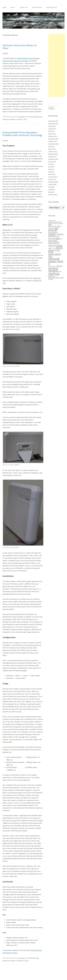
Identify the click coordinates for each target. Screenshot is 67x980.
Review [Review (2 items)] (51, 252)
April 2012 (51, 146)
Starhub (26, 230)
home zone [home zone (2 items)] (52, 243)
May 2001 (51, 192)
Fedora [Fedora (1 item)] (58, 236)
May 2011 (51, 169)
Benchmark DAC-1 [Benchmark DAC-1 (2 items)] (55, 226)
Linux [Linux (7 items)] (59, 245)
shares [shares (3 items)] (59, 266)
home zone (6, 119)
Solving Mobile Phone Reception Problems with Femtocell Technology (22, 134)
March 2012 (52, 149)
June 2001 (51, 189)
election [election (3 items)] (60, 234)
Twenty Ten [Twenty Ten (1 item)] (51, 276)
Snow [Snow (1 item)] (60, 271)
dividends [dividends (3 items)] (53, 230)
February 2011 (53, 177)
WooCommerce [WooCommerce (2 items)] (54, 278)
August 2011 (52, 162)
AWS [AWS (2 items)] (50, 225)
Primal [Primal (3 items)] (57, 250)
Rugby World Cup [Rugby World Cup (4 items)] (54, 255)
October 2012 (53, 141)
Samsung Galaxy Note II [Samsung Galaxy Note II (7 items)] (56, 261)
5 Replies (5, 53)
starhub (13, 119)
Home (4, 7)
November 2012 (53, 139)
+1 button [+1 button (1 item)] (51, 220)
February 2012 (53, 151)
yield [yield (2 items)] (62, 278)
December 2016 (53, 124)
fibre (41, 117)
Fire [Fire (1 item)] (62, 239)
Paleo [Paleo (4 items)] (51, 250)
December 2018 (53, 121)
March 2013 (52, 134)
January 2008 (52, 184)
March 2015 (52, 126)
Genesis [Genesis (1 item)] (50, 240)
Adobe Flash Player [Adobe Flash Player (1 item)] (54, 222)
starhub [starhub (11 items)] (54, 274)
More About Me (52, 7)
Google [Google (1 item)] (55, 240)
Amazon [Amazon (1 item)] (51, 223)
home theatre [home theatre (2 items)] (53, 242)
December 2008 (53, 182)
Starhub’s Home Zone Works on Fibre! (20, 47)
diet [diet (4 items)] (57, 228)
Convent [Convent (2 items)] (51, 228)
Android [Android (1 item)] (55, 223)
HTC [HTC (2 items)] (58, 243)
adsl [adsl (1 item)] (60, 222)
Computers (22, 117)
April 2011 (51, 172)
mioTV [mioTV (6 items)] (59, 248)
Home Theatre (37, 7)
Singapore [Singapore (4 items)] (53, 268)
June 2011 (51, 167)
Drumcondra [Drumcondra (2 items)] (53, 232)
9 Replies (5, 140)
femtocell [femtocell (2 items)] (52, 238)
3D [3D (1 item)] (55, 220)
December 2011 (53, 154)
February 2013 (53, 136)
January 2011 (52, 179)
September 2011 (53, 159)
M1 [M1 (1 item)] (54, 248)
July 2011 (51, 164)
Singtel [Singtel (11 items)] (53, 271)
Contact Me (24, 7)
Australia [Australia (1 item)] (61, 223)
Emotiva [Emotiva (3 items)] (52, 236)
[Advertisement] (57, 66)
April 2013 (51, 131)
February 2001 (53, 194)
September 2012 (53, 144)
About (13, 7)
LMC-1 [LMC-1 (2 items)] (51, 248)
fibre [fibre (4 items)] (58, 238)
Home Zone (7, 230)
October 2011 (53, 156)
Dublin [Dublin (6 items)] (52, 234)
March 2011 (52, 174)
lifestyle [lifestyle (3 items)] (52, 246)
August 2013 (52, 129)
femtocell (36, 117)
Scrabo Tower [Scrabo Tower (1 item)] (52, 266)
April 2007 (51, 187)
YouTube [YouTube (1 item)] (51, 279)
